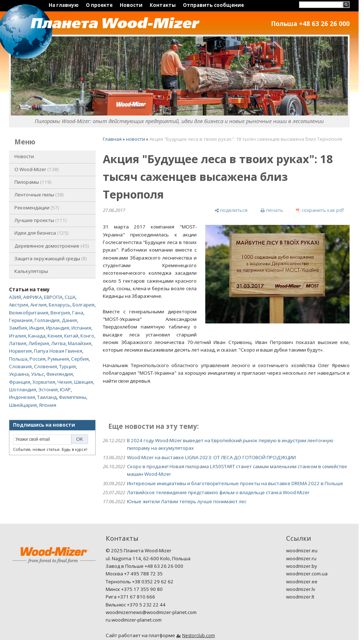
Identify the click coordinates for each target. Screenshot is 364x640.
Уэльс (38, 374)
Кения (55, 336)
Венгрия (60, 313)
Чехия (65, 382)
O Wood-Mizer (37, 169)
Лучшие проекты (41, 220)
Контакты (163, 5)
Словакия (20, 366)
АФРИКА (32, 297)
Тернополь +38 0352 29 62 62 (140, 582)
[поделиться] (231, 210)
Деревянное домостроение (52, 246)
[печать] (271, 210)
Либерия (39, 343)
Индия (37, 328)
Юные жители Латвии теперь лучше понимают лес (187, 501)
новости (135, 139)
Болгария (84, 305)
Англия (38, 305)
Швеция (84, 382)
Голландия (47, 320)
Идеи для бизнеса (41, 233)
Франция (20, 382)
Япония (48, 405)
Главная (112, 139)
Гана (78, 313)
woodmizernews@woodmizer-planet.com (151, 612)
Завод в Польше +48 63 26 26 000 (144, 566)
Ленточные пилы (39, 195)
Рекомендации (37, 208)
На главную (64, 5)
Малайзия (80, 343)
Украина (19, 374)
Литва (58, 343)
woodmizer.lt (300, 597)
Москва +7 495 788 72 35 (134, 574)
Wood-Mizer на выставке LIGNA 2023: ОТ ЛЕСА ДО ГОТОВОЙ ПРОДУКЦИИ (211, 457)
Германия (21, 320)
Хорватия (44, 382)
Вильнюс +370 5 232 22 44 (136, 605)
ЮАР (65, 389)
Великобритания (29, 313)
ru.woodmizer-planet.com (134, 620)
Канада (37, 336)
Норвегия (20, 351)
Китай (71, 336)
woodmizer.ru (301, 558)
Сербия (80, 359)
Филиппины (73, 397)
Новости (131, 5)
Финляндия (60, 374)
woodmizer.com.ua (307, 574)
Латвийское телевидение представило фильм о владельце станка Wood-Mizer (218, 492)
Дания (69, 320)
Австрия (19, 305)
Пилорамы (33, 182)
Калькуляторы (31, 271)
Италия (17, 336)
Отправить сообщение (213, 5)
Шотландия (23, 389)
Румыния (58, 359)
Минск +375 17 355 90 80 (134, 589)
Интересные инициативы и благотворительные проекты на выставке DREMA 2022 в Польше (235, 483)
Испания (81, 328)
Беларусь (60, 305)
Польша (18, 359)
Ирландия (58, 328)
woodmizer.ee (302, 582)
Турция (67, 366)
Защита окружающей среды (51, 258)
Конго (87, 336)
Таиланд (47, 397)
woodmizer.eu (302, 550)
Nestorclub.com (199, 635)
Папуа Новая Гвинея (58, 351)
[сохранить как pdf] (320, 210)
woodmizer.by (302, 566)
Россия (38, 359)
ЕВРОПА (53, 297)
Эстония (48, 389)
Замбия (18, 328)
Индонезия (22, 397)
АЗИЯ (15, 297)
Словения (45, 366)
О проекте (99, 5)
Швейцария (23, 405)
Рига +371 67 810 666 (130, 597)
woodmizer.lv (301, 589)
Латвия (18, 343)
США (70, 297)
